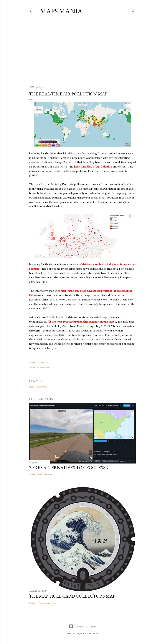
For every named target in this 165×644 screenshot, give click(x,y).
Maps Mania (61, 11)
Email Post (44, 362)
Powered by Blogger (82, 626)
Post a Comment (40, 387)
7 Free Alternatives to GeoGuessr (69, 467)
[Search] (134, 10)
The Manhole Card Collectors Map (72, 596)
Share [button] (32, 362)
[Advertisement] (82, 50)
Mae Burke (92, 633)
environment (44, 367)
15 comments (45, 474)
